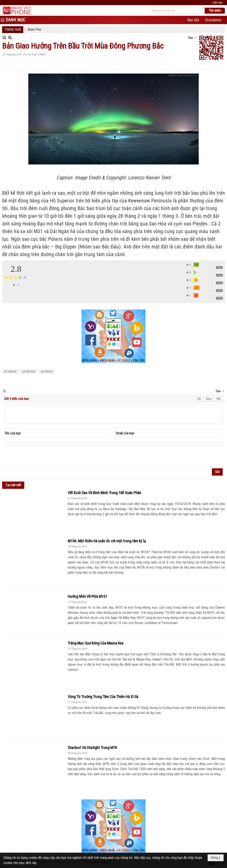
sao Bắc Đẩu (29, 372)
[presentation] (37, 456)
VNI (218, 399)
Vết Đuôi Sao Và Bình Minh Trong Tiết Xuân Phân (104, 493)
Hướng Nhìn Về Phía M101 (88, 596)
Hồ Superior (10, 372)
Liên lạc (218, 2)
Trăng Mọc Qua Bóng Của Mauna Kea (96, 643)
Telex (209, 399)
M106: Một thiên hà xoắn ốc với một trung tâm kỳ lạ (107, 541)
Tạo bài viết (13, 485)
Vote (219, 268)
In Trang (4, 391)
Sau (190, 38)
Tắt (199, 399)
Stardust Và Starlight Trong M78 (92, 748)
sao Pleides (47, 372)
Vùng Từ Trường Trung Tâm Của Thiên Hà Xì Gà (103, 697)
